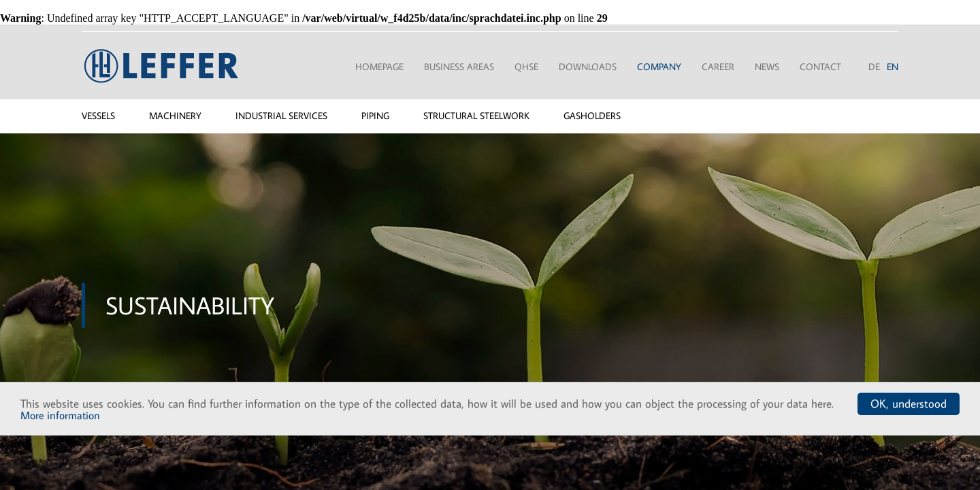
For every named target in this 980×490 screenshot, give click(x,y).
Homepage (379, 67)
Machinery (175, 116)
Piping (375, 116)
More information (60, 415)
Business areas (459, 67)
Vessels (98, 116)
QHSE (526, 67)
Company (659, 67)
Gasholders (592, 116)
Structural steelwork (476, 116)
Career (718, 67)
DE (874, 67)
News (767, 67)
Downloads (588, 67)
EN (893, 67)
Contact (820, 67)
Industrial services (281, 116)
